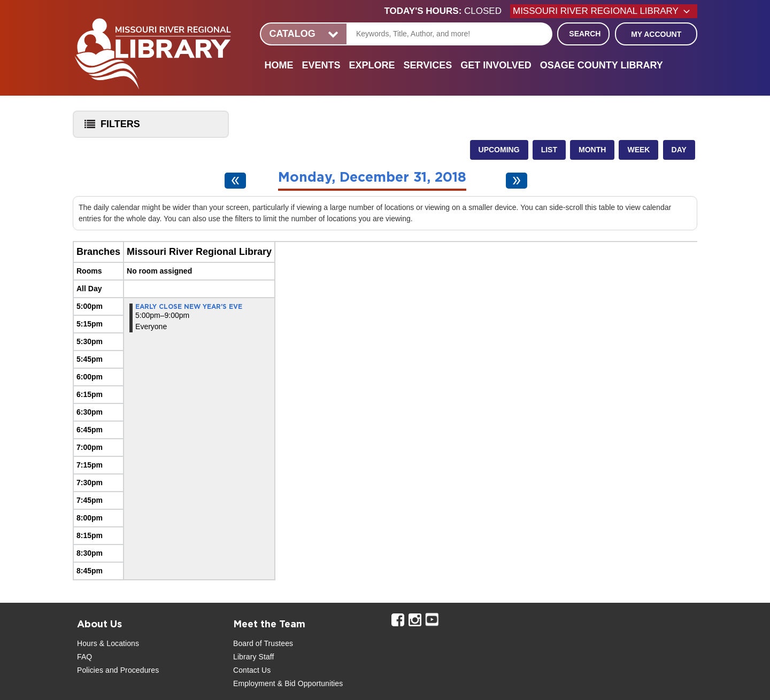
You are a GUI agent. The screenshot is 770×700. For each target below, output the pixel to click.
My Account (656, 34)
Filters (110, 127)
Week (638, 150)
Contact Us (252, 670)
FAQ (84, 657)
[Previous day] (235, 181)
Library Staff (254, 657)
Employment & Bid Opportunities (288, 683)
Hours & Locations (108, 643)
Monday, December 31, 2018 (372, 178)
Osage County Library (602, 65)
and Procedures (131, 670)
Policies (90, 670)
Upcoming (499, 150)
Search (585, 34)
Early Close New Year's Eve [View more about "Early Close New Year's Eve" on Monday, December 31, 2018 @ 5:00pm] (189, 307)
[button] (447, 11)
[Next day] (517, 181)
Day (679, 150)
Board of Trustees (263, 643)
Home (279, 65)
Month (592, 150)
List (549, 150)
